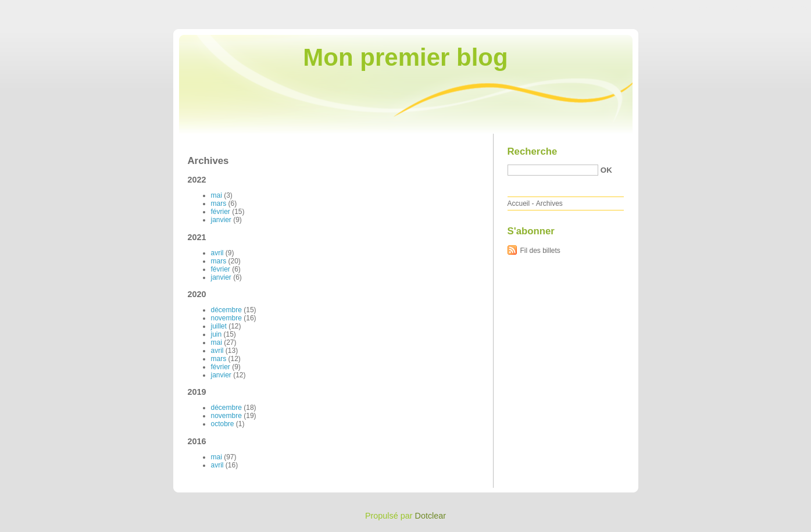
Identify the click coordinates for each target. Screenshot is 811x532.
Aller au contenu (668, 8)
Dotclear (431, 516)
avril (217, 253)
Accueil (519, 203)
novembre (226, 318)
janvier (221, 220)
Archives (549, 203)
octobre (223, 424)
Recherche (533, 151)
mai (217, 195)
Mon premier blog (405, 57)
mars (219, 203)
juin (217, 334)
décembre (226, 310)
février (221, 212)
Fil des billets (540, 251)
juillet (219, 326)
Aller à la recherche (777, 8)
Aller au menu (720, 8)
